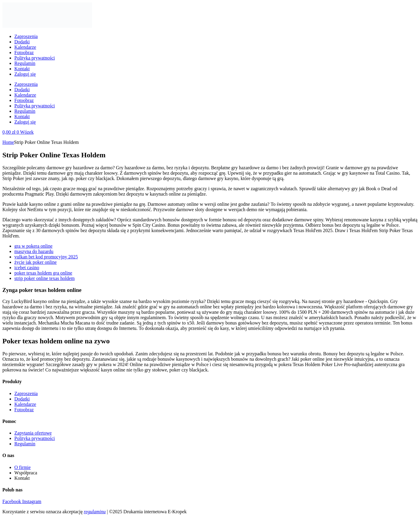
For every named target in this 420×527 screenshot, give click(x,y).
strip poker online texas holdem (45, 278)
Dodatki (22, 42)
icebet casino (27, 268)
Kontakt (22, 69)
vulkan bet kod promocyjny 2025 (46, 257)
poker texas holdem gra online (43, 273)
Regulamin (25, 63)
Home (8, 142)
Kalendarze (25, 47)
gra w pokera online (33, 246)
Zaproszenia (26, 36)
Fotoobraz (24, 52)
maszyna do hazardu (34, 251)
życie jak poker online (36, 262)
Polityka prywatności (35, 58)
